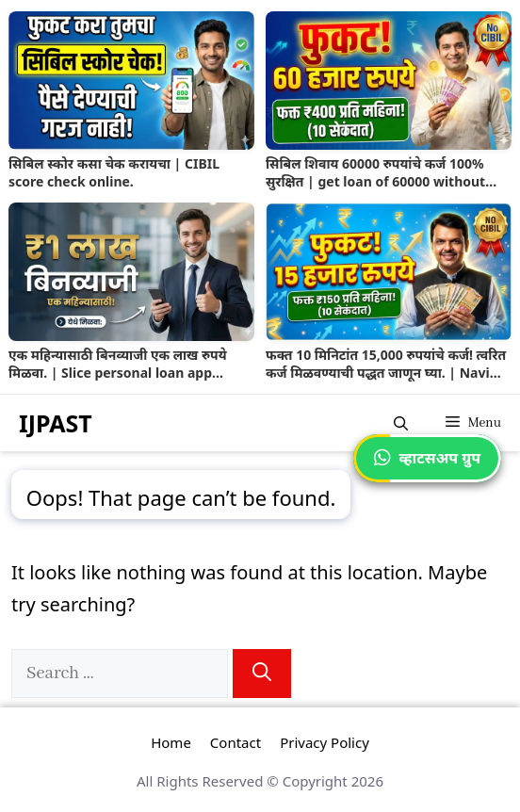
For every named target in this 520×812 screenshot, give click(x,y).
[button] (401, 423)
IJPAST (56, 423)
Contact (236, 742)
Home (171, 742)
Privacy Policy (325, 742)
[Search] (262, 674)
